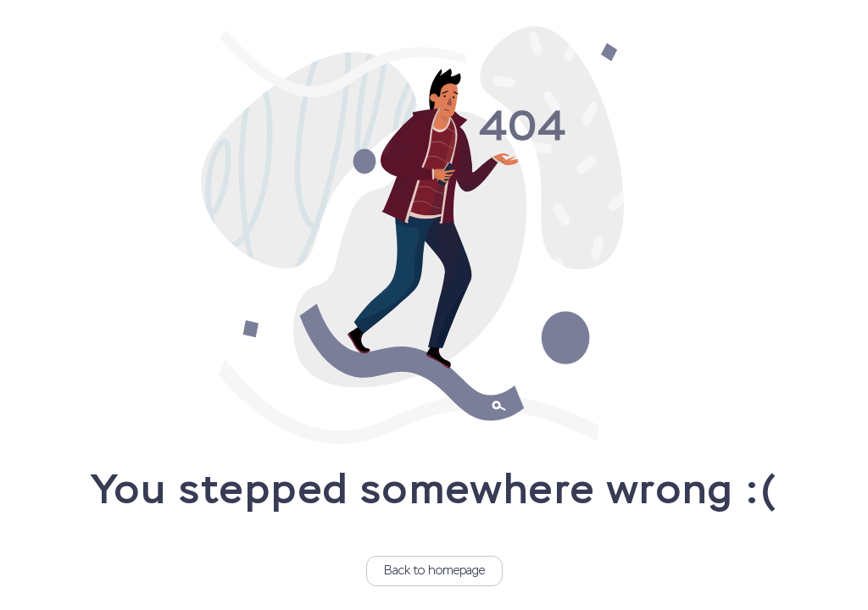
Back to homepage (434, 571)
